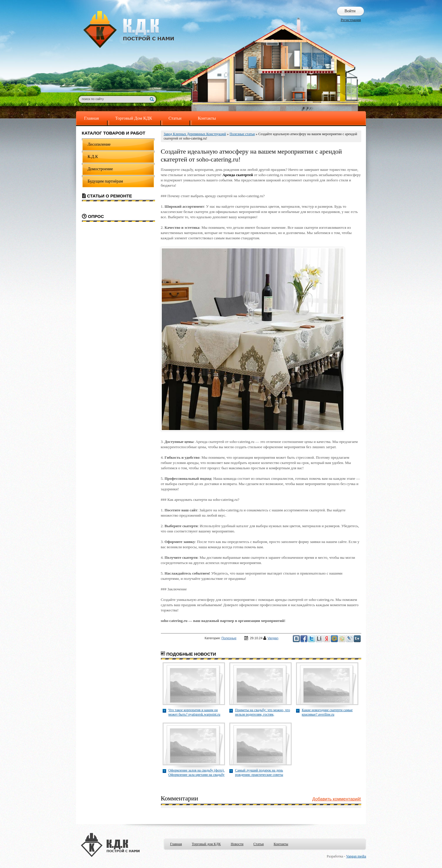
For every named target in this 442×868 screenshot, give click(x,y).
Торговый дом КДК (206, 844)
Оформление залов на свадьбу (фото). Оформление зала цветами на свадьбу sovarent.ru (197, 773)
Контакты (207, 118)
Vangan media (356, 856)
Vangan (273, 638)
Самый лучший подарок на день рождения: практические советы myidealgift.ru (259, 773)
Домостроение (100, 169)
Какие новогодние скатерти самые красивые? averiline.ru (327, 712)
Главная (92, 118)
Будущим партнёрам (105, 181)
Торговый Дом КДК (134, 118)
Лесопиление (99, 144)
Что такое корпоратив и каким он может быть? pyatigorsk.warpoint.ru (195, 712)
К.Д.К (93, 157)
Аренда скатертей (238, 175)
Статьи (175, 118)
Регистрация (351, 20)
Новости (237, 844)
